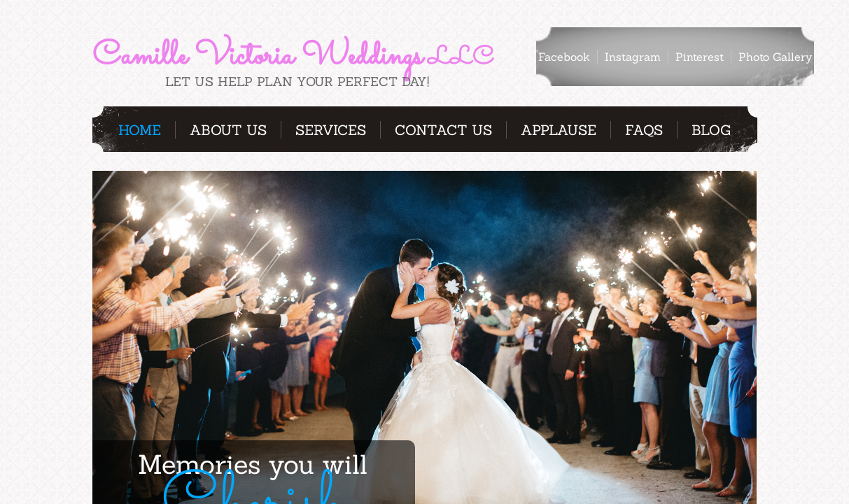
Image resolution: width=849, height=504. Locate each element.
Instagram (633, 57)
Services (331, 130)
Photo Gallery (775, 57)
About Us (228, 130)
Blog (711, 130)
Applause (559, 130)
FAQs (644, 130)
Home (140, 130)
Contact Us (443, 130)
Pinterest (700, 57)
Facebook (564, 57)
